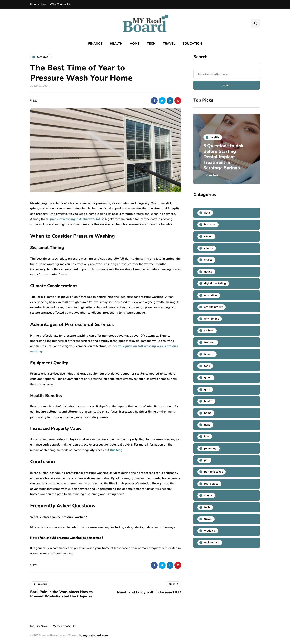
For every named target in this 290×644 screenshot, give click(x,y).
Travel (169, 44)
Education (192, 44)
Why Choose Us (60, 4)
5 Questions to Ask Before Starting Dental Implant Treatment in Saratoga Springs (223, 157)
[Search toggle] (255, 23)
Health (116, 44)
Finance (95, 44)
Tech (151, 44)
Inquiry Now (38, 4)
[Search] (227, 74)
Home (135, 44)
